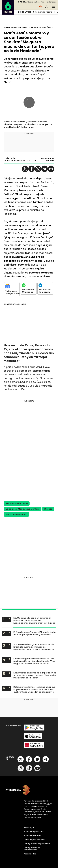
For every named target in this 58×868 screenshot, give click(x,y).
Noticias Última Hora (17, 503)
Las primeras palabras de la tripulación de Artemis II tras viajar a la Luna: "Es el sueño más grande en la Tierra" (35, 675)
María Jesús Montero (16, 514)
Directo (48, 509)
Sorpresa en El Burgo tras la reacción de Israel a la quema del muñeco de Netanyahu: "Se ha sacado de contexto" (34, 647)
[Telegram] (46, 762)
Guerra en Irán (33, 2)
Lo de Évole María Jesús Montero (23, 509)
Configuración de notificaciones (32, 849)
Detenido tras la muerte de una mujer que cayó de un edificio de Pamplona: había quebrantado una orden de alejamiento (34, 689)
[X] (21, 762)
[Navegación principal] (54, 7)
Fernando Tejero (44, 12)
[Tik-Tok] (29, 771)
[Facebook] (29, 762)
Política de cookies (33, 835)
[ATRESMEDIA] (29, 790)
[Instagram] (21, 771)
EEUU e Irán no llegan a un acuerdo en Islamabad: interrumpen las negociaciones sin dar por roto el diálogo (34, 620)
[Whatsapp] (37, 762)
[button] (25, 169)
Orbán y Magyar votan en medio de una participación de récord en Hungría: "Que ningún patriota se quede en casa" (34, 661)
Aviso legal (29, 827)
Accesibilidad (30, 854)
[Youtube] (37, 771)
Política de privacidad (34, 831)
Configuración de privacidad (37, 844)
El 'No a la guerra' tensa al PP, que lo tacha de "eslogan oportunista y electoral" (35, 633)
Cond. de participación (34, 839)
